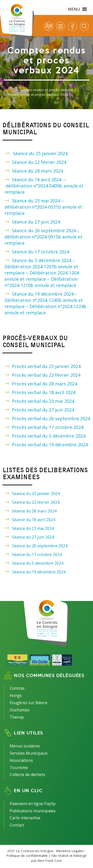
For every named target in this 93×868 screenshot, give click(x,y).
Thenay (17, 717)
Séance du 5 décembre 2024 (42, 260)
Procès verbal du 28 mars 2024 (45, 384)
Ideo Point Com (50, 861)
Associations (21, 760)
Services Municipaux (29, 753)
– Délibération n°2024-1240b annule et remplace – (44, 300)
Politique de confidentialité (27, 856)
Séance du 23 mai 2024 (33, 528)
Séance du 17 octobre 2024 (41, 252)
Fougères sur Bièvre (29, 703)
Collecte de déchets (27, 775)
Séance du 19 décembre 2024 (43, 294)
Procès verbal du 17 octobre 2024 (48, 427)
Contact (17, 825)
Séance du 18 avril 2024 (38, 180)
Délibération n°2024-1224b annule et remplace (46, 309)
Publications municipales (33, 811)
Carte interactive (25, 818)
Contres (17, 688)
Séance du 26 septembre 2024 (44, 230)
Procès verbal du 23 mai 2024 (43, 401)
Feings (16, 695)
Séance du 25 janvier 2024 (40, 153)
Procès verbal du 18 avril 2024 (44, 392)
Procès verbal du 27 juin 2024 (43, 410)
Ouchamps (20, 710)
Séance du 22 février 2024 (39, 162)
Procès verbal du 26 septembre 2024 (51, 418)
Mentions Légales (70, 851)
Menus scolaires (25, 746)
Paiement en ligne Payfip (33, 804)
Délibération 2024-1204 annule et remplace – (42, 276)
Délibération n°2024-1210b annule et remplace (41, 282)
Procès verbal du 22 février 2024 (46, 375)
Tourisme (19, 768)
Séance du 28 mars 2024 (37, 171)
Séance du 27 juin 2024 (36, 222)
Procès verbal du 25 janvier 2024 (46, 366)
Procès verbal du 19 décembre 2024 (50, 445)
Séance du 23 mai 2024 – (38, 201)
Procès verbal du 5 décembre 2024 (49, 436)
